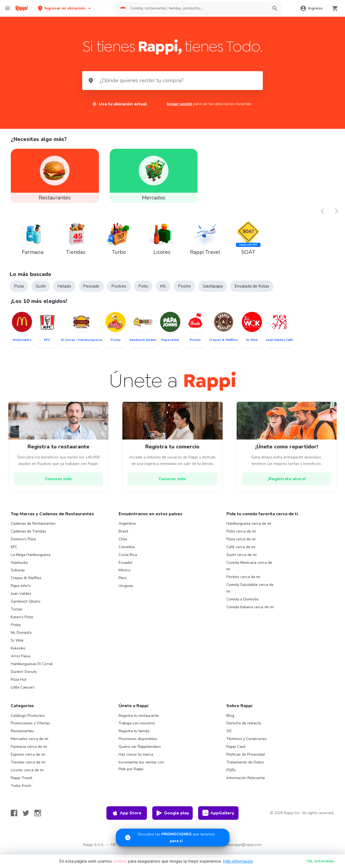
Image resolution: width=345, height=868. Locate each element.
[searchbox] (198, 8)
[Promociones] (173, 838)
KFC (14, 551)
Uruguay (126, 589)
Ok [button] (320, 861)
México (125, 574)
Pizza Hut (19, 683)
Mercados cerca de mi (30, 743)
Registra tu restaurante (139, 719)
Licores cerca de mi (27, 774)
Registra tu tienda (134, 735)
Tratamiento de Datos (245, 766)
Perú (123, 582)
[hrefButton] (58, 483)
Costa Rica (128, 559)
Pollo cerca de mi (241, 535)
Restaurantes (22, 735)
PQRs (231, 774)
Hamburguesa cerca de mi (249, 527)
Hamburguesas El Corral (32, 668)
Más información (238, 861)
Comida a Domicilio (243, 603)
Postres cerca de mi (243, 581)
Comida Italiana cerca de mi (250, 611)
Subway (18, 574)
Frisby (16, 629)
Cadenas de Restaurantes (33, 527)
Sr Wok (17, 644)
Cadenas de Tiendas (28, 535)
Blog (230, 719)
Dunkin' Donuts (24, 675)
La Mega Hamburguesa (31, 559)
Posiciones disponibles (138, 743)
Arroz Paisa (20, 660)
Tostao (17, 613)
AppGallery (218, 817)
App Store (127, 817)
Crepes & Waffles (26, 582)
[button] (65, 8)
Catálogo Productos (28, 719)
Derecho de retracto (244, 727)
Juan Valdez (21, 597)
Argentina (127, 527)
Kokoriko (18, 652)
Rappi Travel (22, 782)
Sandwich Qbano (26, 605)
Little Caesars (23, 691)
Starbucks (19, 566)
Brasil (123, 535)
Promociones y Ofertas (30, 727)
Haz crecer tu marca (136, 758)
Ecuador (126, 566)
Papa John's (21, 589)
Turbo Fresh (21, 789)
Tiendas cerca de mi (28, 766)
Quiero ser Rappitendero (140, 750)
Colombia (127, 551)
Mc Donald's (21, 636)
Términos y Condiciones (247, 743)
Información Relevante (246, 782)
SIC (229, 735)
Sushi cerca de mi (241, 559)
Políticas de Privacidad (246, 758)
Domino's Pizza (23, 543)
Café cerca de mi (241, 551)
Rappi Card (236, 750)
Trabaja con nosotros (137, 727)
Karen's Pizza (22, 621)
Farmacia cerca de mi (29, 750)
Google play (173, 817)
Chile (123, 543)
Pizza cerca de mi (241, 543)
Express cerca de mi (28, 758)
